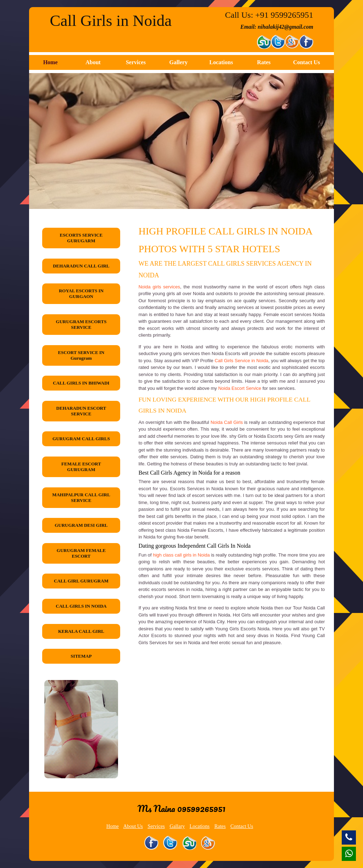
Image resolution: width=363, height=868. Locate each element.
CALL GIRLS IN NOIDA (81, 606)
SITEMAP (81, 656)
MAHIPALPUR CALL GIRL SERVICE (81, 497)
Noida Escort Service (239, 388)
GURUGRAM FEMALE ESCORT (81, 553)
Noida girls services (159, 287)
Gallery (179, 62)
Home (51, 62)
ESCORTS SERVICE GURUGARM (81, 238)
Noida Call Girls (227, 422)
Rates (264, 62)
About (93, 62)
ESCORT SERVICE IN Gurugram (81, 355)
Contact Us (307, 62)
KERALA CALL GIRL (81, 631)
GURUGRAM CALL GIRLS (81, 439)
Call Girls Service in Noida (241, 361)
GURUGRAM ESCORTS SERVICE (81, 324)
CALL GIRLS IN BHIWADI (81, 383)
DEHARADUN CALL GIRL (81, 266)
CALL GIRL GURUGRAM (81, 581)
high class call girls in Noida (181, 555)
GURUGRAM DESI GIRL (81, 525)
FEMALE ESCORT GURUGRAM (81, 467)
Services (136, 62)
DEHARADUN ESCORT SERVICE (81, 411)
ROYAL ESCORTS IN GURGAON (81, 294)
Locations (221, 62)
